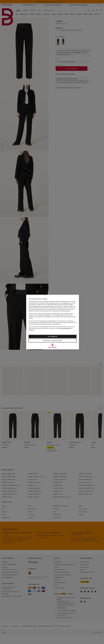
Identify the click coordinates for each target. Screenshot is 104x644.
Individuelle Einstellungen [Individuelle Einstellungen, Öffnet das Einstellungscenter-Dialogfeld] (53, 340)
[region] (53, 322)
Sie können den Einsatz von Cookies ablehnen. (49, 324)
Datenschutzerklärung (65, 328)
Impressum (31, 330)
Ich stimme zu (53, 336)
